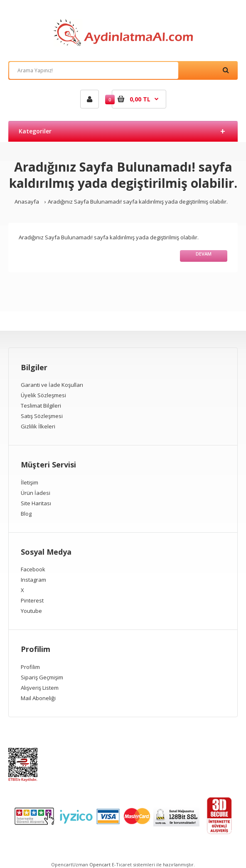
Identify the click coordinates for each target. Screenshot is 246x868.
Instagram (33, 580)
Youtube (31, 611)
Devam (204, 254)
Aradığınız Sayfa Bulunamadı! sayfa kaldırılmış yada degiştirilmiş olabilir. (138, 202)
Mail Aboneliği (38, 698)
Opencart (100, 864)
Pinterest (32, 600)
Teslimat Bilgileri (41, 406)
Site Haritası (36, 503)
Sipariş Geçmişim (42, 677)
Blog (26, 514)
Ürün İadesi (36, 493)
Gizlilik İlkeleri (38, 426)
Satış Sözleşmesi (42, 416)
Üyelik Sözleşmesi (43, 395)
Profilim (30, 667)
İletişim (30, 482)
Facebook (33, 569)
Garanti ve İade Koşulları (52, 385)
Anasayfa (27, 202)
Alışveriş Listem (40, 688)
